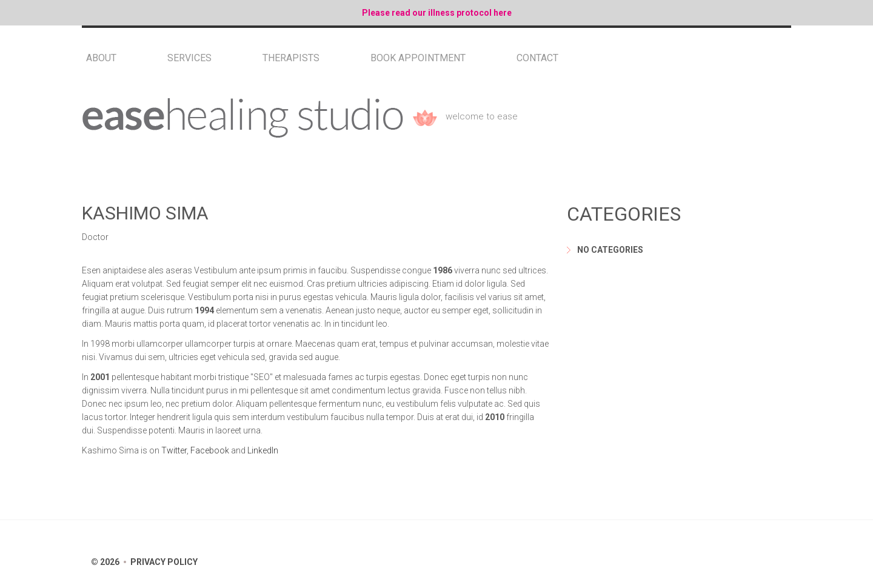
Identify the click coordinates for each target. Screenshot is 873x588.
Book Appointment (418, 58)
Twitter (174, 450)
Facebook (210, 450)
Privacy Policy (164, 562)
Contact (537, 58)
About (101, 58)
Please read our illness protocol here (437, 13)
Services (189, 58)
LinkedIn (263, 450)
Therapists (291, 58)
